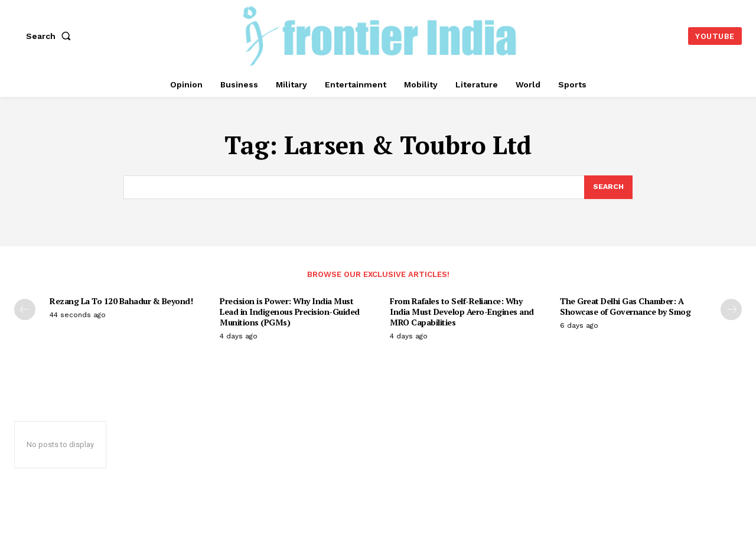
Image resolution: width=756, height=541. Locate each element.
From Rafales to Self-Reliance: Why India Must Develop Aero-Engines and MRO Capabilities (462, 313)
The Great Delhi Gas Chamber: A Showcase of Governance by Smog (625, 307)
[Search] (608, 188)
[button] (51, 36)
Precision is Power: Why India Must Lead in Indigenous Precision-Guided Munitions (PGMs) (290, 313)
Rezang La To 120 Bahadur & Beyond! (121, 302)
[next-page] (731, 311)
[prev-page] (25, 311)
